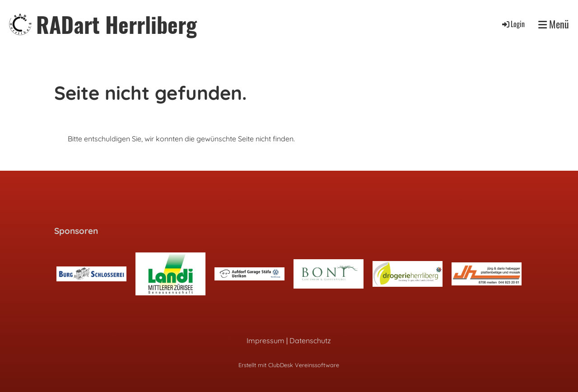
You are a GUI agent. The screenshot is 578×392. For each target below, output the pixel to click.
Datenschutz (310, 341)
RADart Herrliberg (117, 24)
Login (513, 24)
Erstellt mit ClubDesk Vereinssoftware (289, 365)
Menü (554, 24)
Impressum (266, 341)
